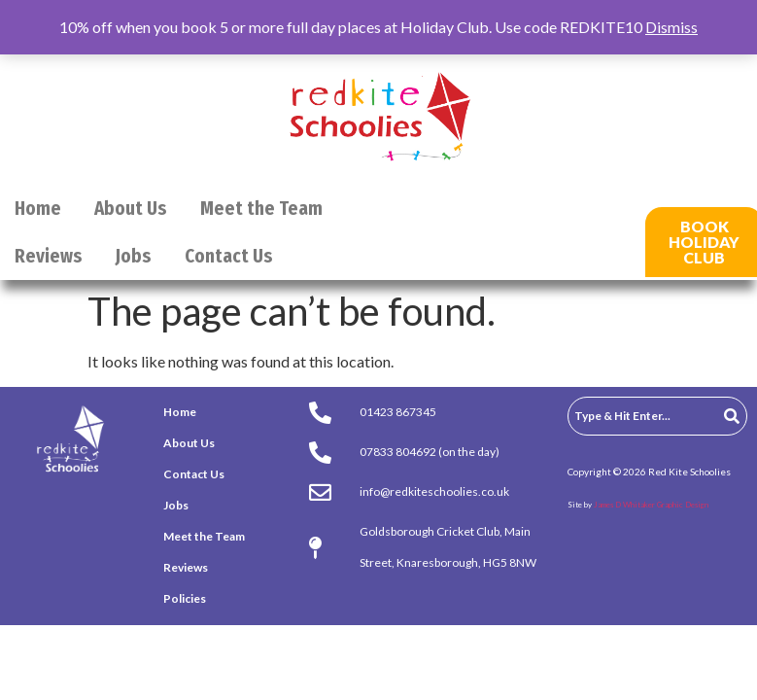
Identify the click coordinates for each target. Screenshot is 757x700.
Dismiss (671, 27)
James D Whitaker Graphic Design (651, 505)
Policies (185, 598)
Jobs (134, 256)
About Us (131, 209)
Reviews (49, 256)
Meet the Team (261, 209)
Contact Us (229, 256)
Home (38, 209)
